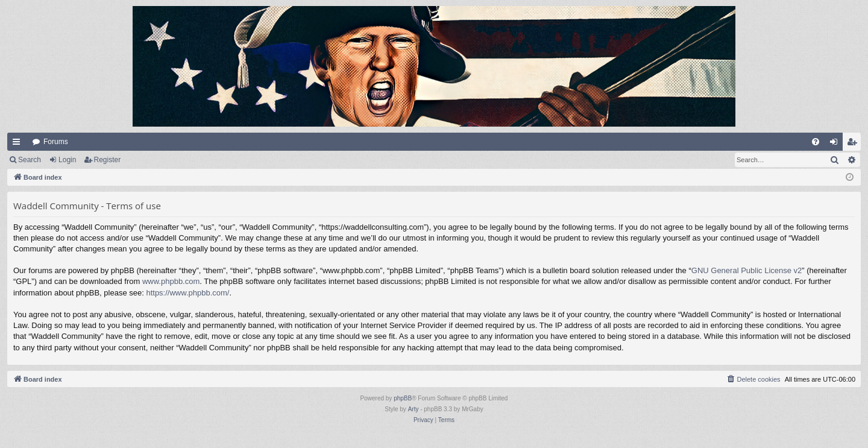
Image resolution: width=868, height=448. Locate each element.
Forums (56, 142)
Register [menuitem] (854, 144)
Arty (414, 409)
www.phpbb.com (171, 281)
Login (67, 160)
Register (108, 160)
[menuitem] (816, 142)
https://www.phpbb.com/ (187, 293)
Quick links (19, 144)
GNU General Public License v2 (747, 270)
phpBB (403, 398)
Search (30, 160)
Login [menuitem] (836, 144)
